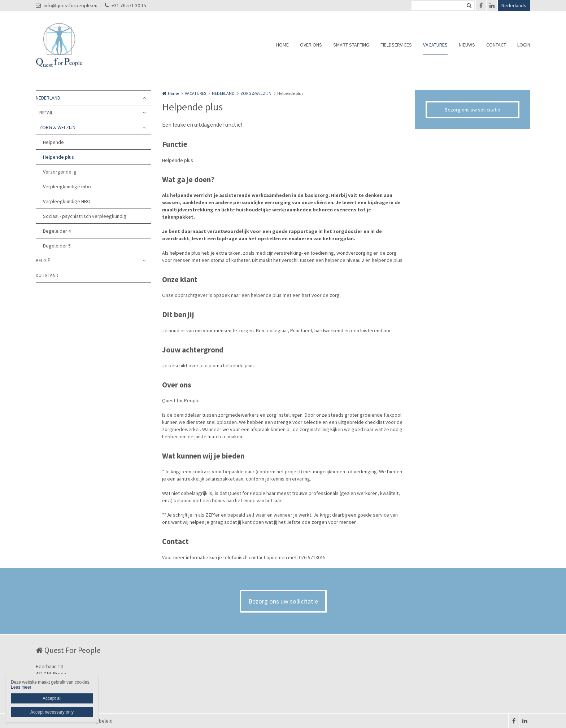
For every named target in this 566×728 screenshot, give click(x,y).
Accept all (52, 698)
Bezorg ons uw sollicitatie (473, 110)
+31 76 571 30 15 (125, 5)
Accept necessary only (52, 712)
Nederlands (514, 5)
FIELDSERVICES (396, 45)
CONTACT (496, 45)
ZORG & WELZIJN (57, 127)
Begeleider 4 (57, 231)
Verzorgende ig (60, 172)
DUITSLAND (47, 275)
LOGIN (524, 45)
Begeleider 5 (57, 246)
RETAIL (46, 113)
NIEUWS (467, 45)
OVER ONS (311, 45)
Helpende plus (58, 157)
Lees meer (21, 687)
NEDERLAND (48, 98)
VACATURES (435, 45)
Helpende (53, 142)
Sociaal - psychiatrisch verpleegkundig (85, 216)
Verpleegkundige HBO (67, 201)
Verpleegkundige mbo (67, 187)
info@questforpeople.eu (67, 5)
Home (173, 93)
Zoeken (469, 5)
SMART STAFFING (351, 45)
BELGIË (43, 260)
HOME (282, 45)
